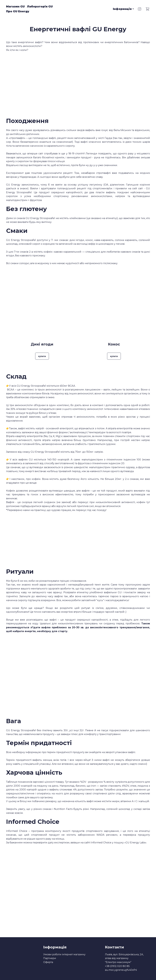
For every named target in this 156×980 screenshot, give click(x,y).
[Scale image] (41, 675)
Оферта (48, 962)
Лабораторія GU (40, 7)
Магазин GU (15, 7)
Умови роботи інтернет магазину (64, 954)
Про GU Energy (18, 11)
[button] (140, 9)
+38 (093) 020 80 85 (117, 966)
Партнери (50, 958)
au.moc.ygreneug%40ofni (121, 970)
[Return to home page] (76, 9)
